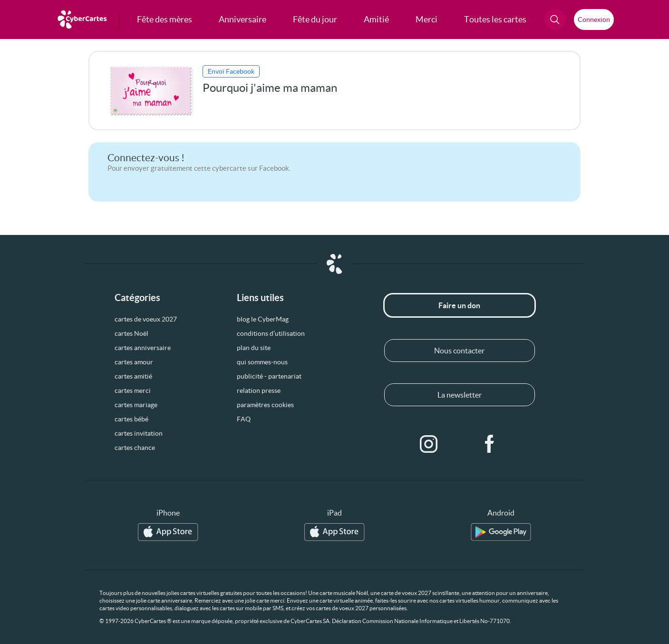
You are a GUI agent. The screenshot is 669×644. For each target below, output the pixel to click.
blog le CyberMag (263, 319)
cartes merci (133, 390)
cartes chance (135, 448)
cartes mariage (136, 405)
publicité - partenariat (269, 376)
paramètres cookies (265, 405)
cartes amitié (133, 376)
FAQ (244, 419)
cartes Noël (131, 333)
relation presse (259, 390)
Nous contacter (459, 351)
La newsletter (460, 395)
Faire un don (459, 305)
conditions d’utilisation (271, 333)
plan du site (254, 348)
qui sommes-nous (262, 362)
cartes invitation (139, 433)
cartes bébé (131, 419)
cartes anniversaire (143, 348)
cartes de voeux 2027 (146, 319)
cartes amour (134, 362)
